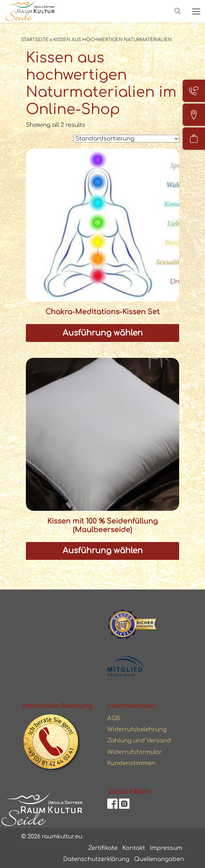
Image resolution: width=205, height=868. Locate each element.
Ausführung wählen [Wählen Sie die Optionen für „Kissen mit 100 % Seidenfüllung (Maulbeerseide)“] (103, 551)
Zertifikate (103, 848)
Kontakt (134, 848)
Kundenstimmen (131, 763)
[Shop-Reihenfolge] (126, 139)
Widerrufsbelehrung (137, 729)
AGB (114, 718)
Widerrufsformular (135, 752)
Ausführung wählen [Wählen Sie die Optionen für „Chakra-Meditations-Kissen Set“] (103, 333)
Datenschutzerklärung (96, 859)
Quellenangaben (159, 859)
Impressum (166, 848)
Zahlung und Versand (139, 741)
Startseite (35, 40)
